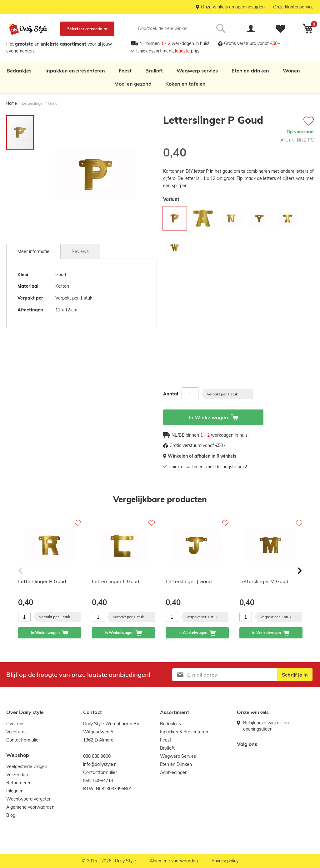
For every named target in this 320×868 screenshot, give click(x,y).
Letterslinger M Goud (264, 581)
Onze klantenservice (293, 7)
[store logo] (28, 29)
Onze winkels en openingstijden (233, 7)
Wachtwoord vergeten (29, 799)
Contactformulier (23, 740)
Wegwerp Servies (178, 756)
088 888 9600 (97, 756)
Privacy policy (225, 861)
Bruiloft (154, 71)
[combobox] (180, 28)
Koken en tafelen (185, 84)
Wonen (291, 71)
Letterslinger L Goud (116, 581)
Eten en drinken (250, 71)
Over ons (15, 724)
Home (12, 103)
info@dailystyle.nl (100, 764)
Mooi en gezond (133, 84)
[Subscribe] (295, 675)
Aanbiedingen (174, 772)
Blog (11, 815)
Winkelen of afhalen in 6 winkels (202, 456)
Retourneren (19, 783)
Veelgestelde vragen (27, 766)
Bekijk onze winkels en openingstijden (266, 726)
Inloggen (15, 791)
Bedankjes (19, 71)
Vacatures (16, 732)
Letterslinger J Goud (189, 581)
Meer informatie (33, 251)
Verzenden (17, 775)
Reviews (80, 251)
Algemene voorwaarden (30, 807)
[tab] (33, 251)
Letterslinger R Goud (42, 581)
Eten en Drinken (176, 764)
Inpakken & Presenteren (184, 732)
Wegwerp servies (197, 71)
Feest (125, 71)
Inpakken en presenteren (75, 71)
